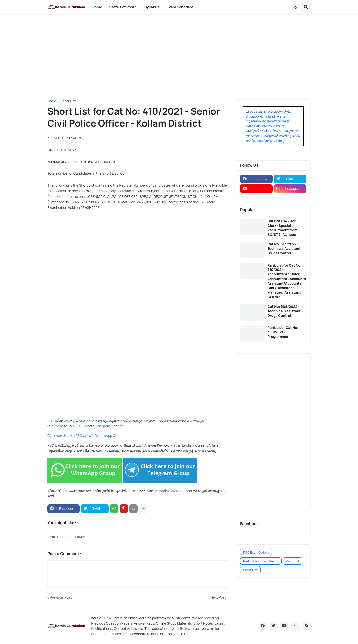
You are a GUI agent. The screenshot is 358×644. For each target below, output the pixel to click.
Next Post (218, 597)
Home (52, 101)
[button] (296, 7)
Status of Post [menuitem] (122, 7)
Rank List (293, 561)
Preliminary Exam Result (261, 561)
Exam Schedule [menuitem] (180, 7)
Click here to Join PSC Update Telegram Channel (86, 426)
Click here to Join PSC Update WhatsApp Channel (87, 436)
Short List (68, 101)
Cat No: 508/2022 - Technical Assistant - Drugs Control (285, 311)
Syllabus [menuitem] (152, 7)
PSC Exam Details (256, 552)
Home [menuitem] (97, 7)
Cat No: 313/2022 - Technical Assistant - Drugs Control (285, 249)
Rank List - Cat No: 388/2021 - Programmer (283, 332)
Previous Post (61, 597)
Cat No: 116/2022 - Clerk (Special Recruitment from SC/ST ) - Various (283, 228)
